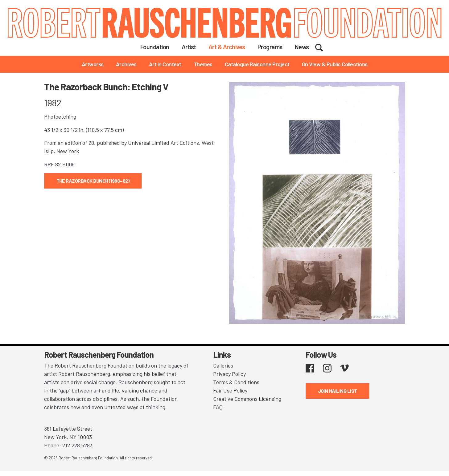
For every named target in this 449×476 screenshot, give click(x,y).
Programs (270, 47)
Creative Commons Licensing (247, 399)
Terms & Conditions (236, 382)
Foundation (155, 47)
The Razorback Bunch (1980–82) (93, 181)
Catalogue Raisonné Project (257, 64)
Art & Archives (227, 47)
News (302, 47)
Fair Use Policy (230, 390)
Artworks (93, 64)
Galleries (223, 365)
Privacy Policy (229, 374)
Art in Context (165, 64)
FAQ (218, 407)
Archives (126, 64)
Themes (203, 64)
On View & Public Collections (335, 64)
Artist (189, 47)
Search (323, 47)
